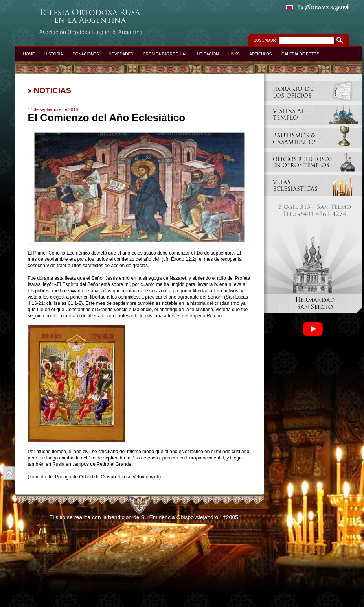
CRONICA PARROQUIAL (165, 54)
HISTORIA (54, 54)
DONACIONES (85, 54)
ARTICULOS (260, 54)
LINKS (234, 54)
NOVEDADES (121, 54)
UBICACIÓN (208, 54)
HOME (29, 54)
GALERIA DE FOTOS (301, 54)
